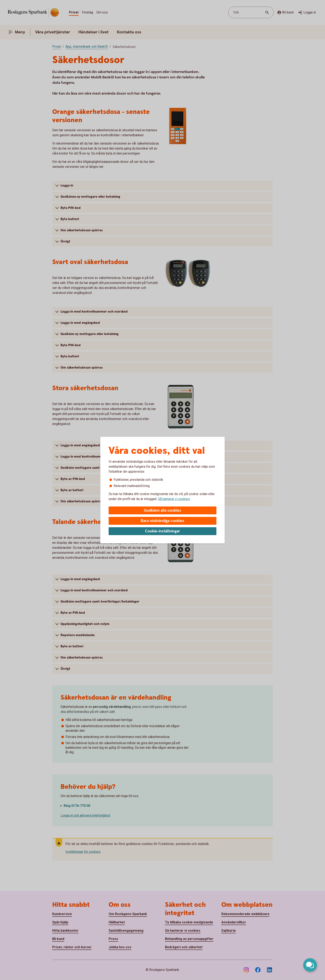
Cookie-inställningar (163, 531)
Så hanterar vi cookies (174, 499)
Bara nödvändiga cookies (162, 521)
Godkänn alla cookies (162, 511)
